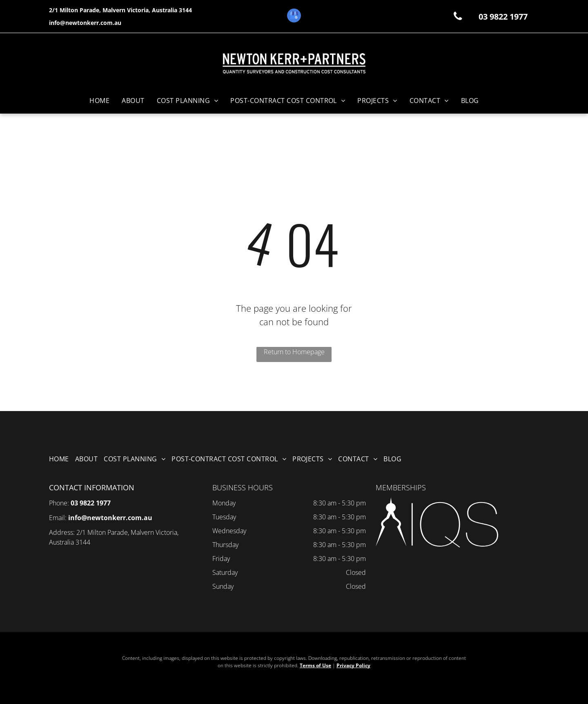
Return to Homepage (294, 352)
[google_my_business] (294, 17)
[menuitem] (99, 101)
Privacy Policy (353, 665)
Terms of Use (315, 665)
